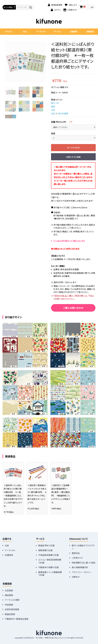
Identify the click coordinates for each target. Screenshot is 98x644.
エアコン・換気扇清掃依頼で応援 (50, 561)
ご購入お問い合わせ (73, 308)
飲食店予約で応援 (46, 545)
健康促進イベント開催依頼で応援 (50, 574)
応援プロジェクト (59, 122)
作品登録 (9, 605)
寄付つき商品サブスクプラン (83, 547)
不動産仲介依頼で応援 (48, 567)
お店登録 (9, 590)
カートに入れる (73, 147)
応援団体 (74, 32)
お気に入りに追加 (73, 157)
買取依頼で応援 (45, 550)
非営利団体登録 (12, 609)
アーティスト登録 (12, 600)
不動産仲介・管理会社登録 (17, 619)
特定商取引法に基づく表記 (84, 563)
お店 (53, 110)
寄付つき (55, 103)
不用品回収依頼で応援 (48, 555)
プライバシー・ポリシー (82, 572)
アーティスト (41, 32)
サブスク (8, 32)
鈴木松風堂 (63, 113)
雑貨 (53, 106)
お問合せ (76, 577)
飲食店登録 (10, 614)
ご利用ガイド (77, 558)
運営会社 (76, 553)
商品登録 (9, 595)
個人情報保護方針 (80, 567)
